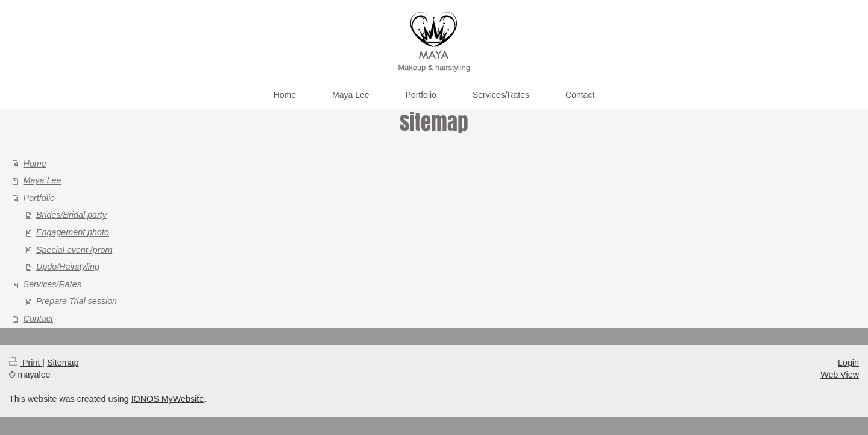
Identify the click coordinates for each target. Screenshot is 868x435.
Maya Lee (42, 180)
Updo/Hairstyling (68, 267)
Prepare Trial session (77, 301)
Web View (840, 375)
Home (35, 164)
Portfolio (39, 198)
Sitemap (63, 363)
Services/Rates (52, 284)
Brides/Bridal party (71, 215)
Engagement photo (73, 232)
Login (848, 363)
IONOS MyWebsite (168, 399)
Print (26, 363)
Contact (38, 319)
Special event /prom (74, 250)
